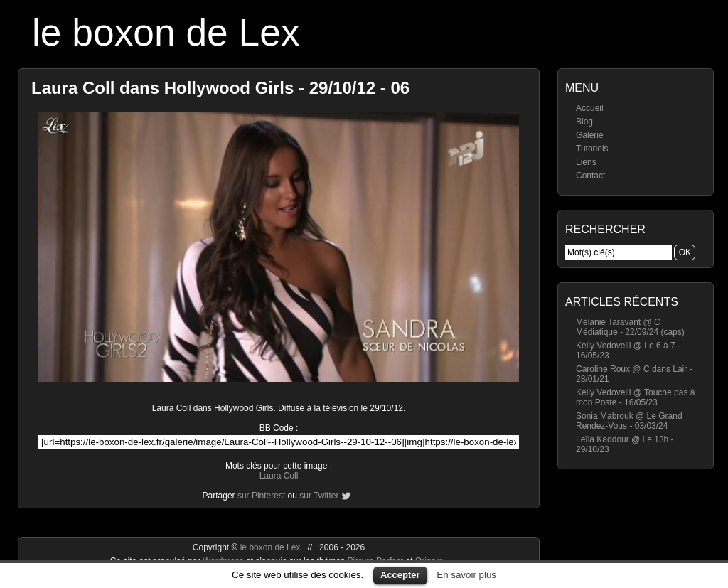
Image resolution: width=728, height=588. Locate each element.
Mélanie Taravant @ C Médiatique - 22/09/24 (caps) (630, 327)
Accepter (400, 575)
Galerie (590, 135)
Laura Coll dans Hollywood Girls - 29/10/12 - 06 (220, 88)
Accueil (590, 108)
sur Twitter (319, 496)
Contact (590, 176)
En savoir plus (466, 575)
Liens (586, 162)
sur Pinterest (261, 496)
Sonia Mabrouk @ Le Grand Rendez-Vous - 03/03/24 (629, 421)
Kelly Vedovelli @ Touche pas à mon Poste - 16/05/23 (635, 397)
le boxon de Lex (166, 32)
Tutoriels (592, 149)
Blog (584, 122)
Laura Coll (279, 476)
